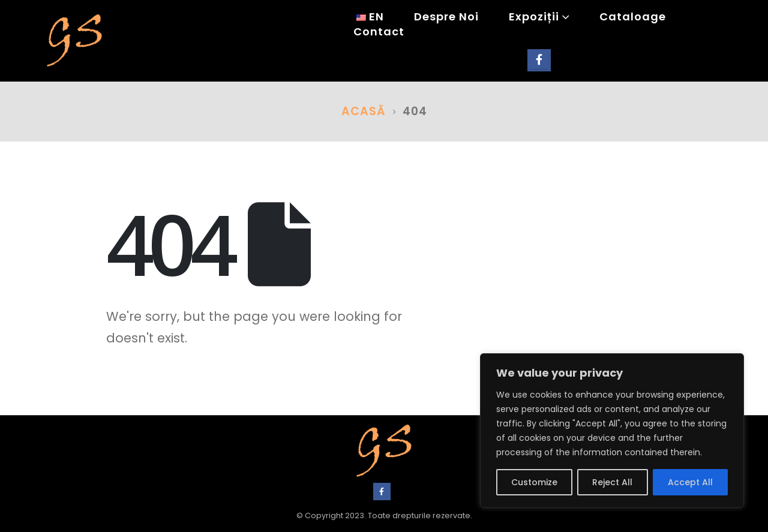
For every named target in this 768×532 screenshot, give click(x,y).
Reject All (612, 482)
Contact (379, 32)
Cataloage (633, 17)
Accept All (690, 482)
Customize (534, 482)
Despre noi (446, 17)
